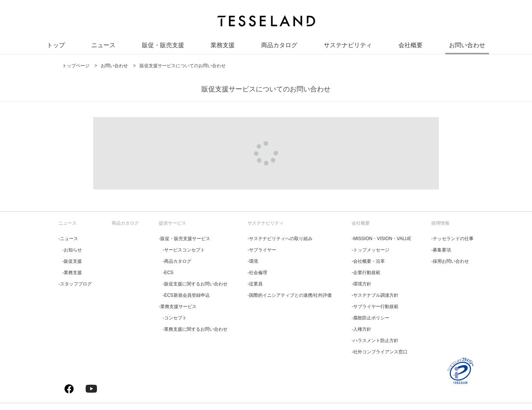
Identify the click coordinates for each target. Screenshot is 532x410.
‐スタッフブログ (75, 284)
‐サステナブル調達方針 (375, 295)
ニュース (103, 45)
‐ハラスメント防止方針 (375, 341)
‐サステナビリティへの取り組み (280, 239)
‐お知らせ (72, 250)
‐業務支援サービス (178, 307)
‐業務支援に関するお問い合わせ (195, 329)
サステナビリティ (348, 45)
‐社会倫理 (257, 273)
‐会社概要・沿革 (368, 261)
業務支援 (223, 45)
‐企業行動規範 (366, 273)
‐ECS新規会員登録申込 (186, 295)
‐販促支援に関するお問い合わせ (195, 284)
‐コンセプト (175, 318)
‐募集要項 (441, 250)
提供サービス (172, 223)
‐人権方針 (361, 329)
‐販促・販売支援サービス (185, 239)
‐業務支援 (72, 273)
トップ (56, 45)
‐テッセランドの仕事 (452, 239)
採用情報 (440, 223)
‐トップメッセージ (371, 250)
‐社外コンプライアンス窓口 (380, 352)
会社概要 (411, 45)
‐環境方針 (361, 284)
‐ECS (168, 273)
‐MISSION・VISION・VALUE (381, 239)
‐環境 (253, 261)
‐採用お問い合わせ (450, 261)
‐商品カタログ (177, 261)
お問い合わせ (467, 45)
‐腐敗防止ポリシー (371, 318)
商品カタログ (279, 45)
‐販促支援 (72, 261)
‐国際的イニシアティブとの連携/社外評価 (290, 295)
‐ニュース (68, 239)
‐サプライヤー (262, 250)
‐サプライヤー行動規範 (375, 307)
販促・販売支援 (163, 45)
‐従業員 (255, 284)
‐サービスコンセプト (184, 250)
